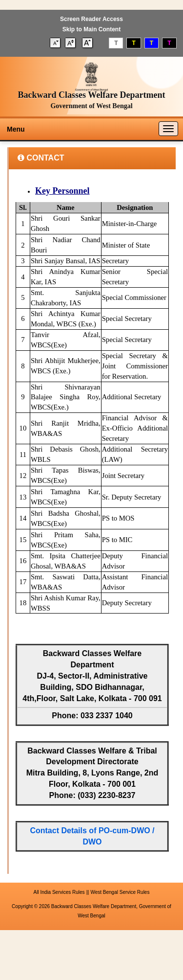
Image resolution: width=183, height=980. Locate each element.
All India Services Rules (59, 892)
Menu (16, 129)
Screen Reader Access (91, 19)
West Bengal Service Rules (120, 892)
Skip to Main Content (91, 29)
